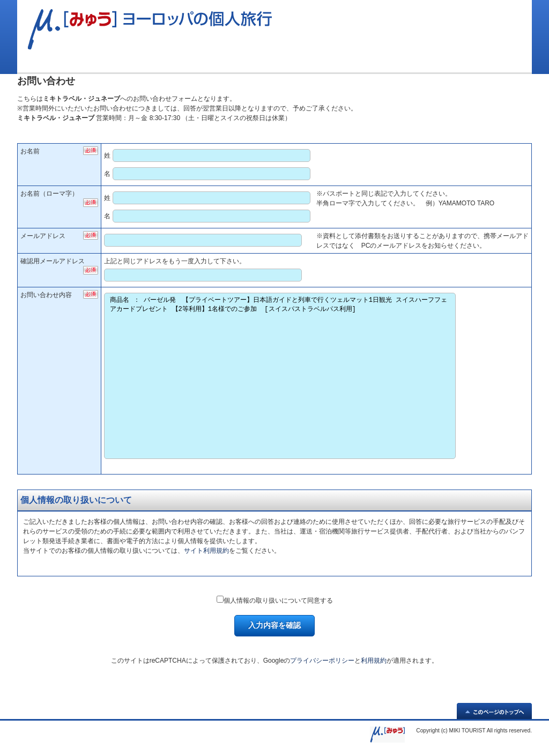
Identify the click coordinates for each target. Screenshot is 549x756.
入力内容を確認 (274, 625)
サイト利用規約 (206, 551)
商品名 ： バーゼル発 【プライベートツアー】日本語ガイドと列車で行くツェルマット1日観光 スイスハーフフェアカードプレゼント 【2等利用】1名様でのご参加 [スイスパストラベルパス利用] (280, 376)
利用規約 (374, 661)
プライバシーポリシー (322, 661)
